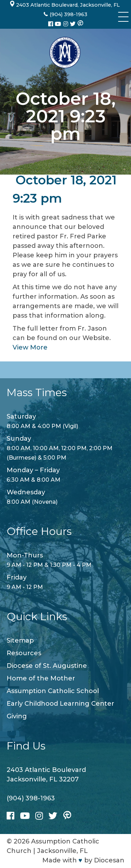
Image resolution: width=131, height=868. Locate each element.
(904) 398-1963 (31, 798)
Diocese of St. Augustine (47, 666)
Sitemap (20, 640)
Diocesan (109, 860)
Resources (24, 653)
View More (30, 347)
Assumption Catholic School (53, 691)
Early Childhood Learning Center (60, 704)
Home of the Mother (41, 678)
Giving (17, 716)
